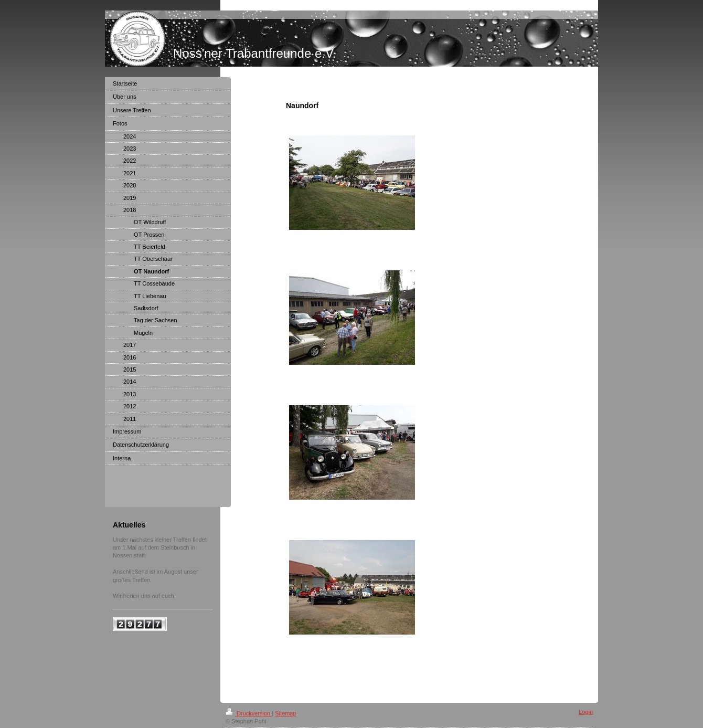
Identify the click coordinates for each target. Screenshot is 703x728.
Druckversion (249, 713)
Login (586, 712)
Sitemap (285, 713)
